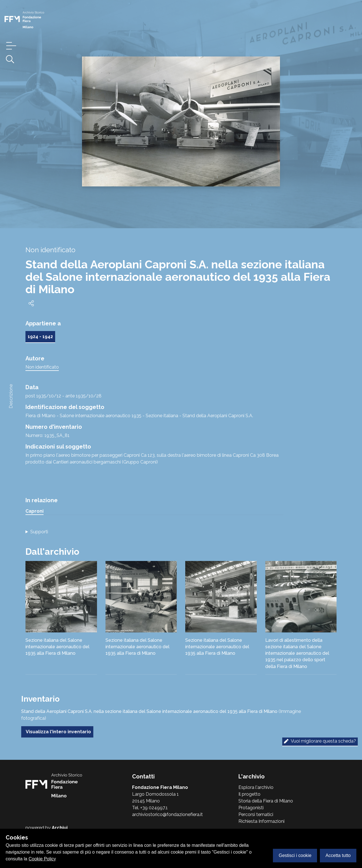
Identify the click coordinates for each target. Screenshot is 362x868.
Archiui (60, 828)
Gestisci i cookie (295, 855)
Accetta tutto (338, 855)
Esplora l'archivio (256, 787)
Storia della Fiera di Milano (266, 801)
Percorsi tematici (256, 814)
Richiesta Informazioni (261, 821)
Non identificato (42, 367)
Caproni (35, 511)
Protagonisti (251, 808)
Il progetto (249, 794)
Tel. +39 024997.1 (150, 808)
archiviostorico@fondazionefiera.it (167, 814)
